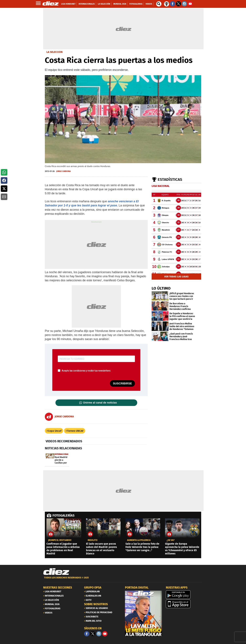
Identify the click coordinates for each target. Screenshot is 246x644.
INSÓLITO (93, 540)
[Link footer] (56, 572)
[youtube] (105, 634)
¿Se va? (171, 540)
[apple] (184, 604)
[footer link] (123, 579)
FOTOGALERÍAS (63, 515)
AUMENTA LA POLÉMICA (139, 540)
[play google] (184, 595)
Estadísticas (170, 179)
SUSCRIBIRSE (122, 384)
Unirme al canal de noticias (100, 403)
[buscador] (159, 4)
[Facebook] (87, 634)
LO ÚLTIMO (161, 288)
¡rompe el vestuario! (60, 540)
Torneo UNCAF (75, 431)
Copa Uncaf (55, 431)
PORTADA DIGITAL (137, 588)
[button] (4, 172)
